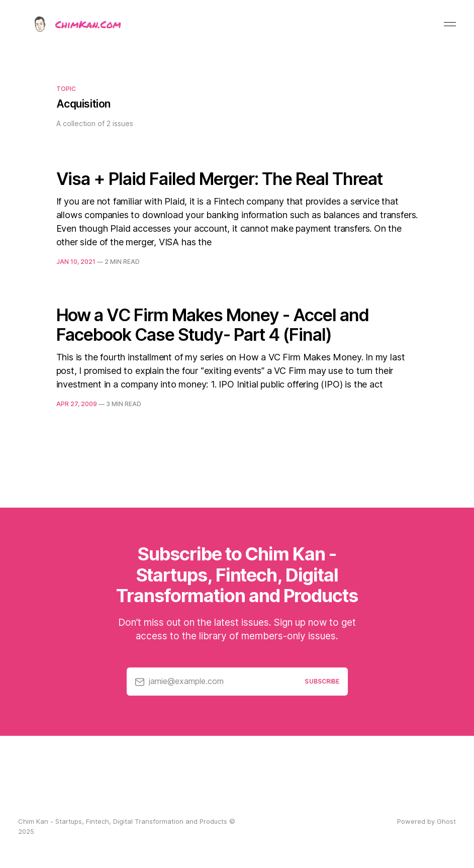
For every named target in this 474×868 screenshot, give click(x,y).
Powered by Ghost (426, 821)
